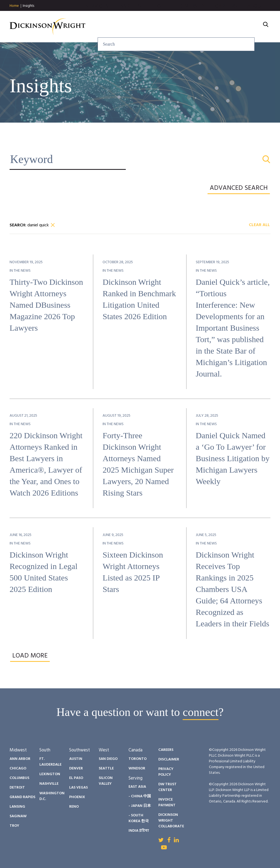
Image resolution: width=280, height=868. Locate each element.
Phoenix (77, 797)
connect (201, 712)
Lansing (17, 807)
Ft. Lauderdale (50, 762)
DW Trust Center (167, 787)
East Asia (137, 787)
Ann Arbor (20, 759)
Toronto (138, 759)
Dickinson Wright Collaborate (171, 821)
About (256, 20)
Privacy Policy (166, 772)
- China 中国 (140, 796)
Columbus (19, 778)
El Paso (76, 778)
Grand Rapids (22, 797)
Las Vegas (78, 788)
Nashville (49, 784)
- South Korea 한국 (139, 818)
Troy (14, 826)
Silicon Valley (106, 781)
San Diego (108, 759)
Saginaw (18, 816)
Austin (76, 759)
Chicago (18, 768)
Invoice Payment (167, 802)
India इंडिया (139, 831)
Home (14, 6)
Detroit (17, 788)
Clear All (259, 225)
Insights (28, 6)
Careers (226, 20)
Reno (74, 807)
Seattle (106, 768)
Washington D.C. (52, 796)
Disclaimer (169, 759)
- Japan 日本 (140, 806)
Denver (76, 768)
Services (97, 20)
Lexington (50, 774)
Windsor (137, 768)
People (160, 20)
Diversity (192, 20)
